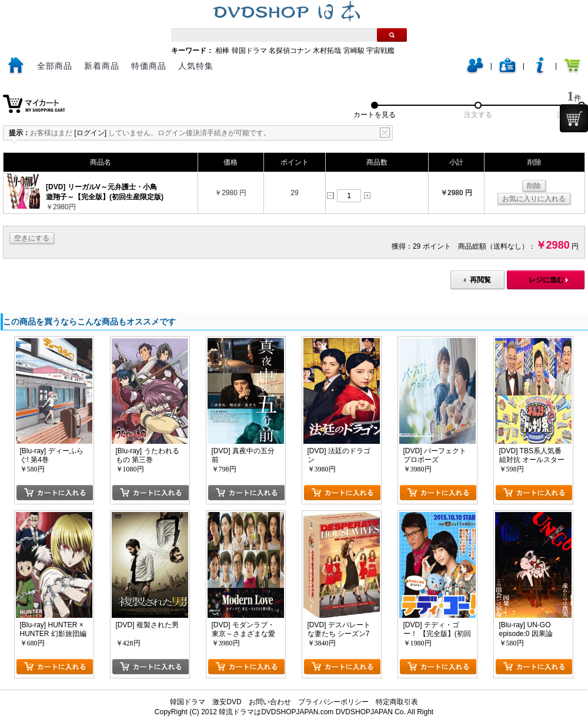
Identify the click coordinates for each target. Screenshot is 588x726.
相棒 (222, 51)
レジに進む (546, 280)
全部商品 (55, 66)
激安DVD (227, 702)
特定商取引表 (397, 702)
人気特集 (196, 66)
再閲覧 (480, 280)
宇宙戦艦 (380, 51)
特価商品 (149, 66)
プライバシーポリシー (333, 702)
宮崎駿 (354, 51)
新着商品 (102, 66)
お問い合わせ (270, 702)
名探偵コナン (290, 51)
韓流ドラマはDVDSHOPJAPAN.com (276, 712)
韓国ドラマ (249, 51)
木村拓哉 (327, 51)
